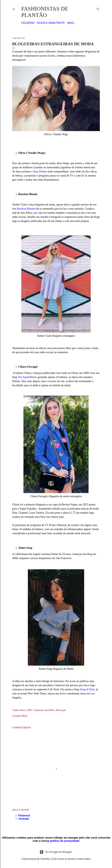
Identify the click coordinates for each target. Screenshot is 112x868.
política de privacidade (65, 841)
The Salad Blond (27, 377)
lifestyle (61, 710)
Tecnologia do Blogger (56, 852)
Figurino (28, 23)
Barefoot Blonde (26, 209)
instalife (50, 710)
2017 (30, 710)
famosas (39, 710)
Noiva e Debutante (51, 23)
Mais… (72, 23)
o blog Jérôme (39, 171)
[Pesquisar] (98, 8)
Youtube (24, 819)
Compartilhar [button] (20, 716)
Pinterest (24, 816)
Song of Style (87, 689)
